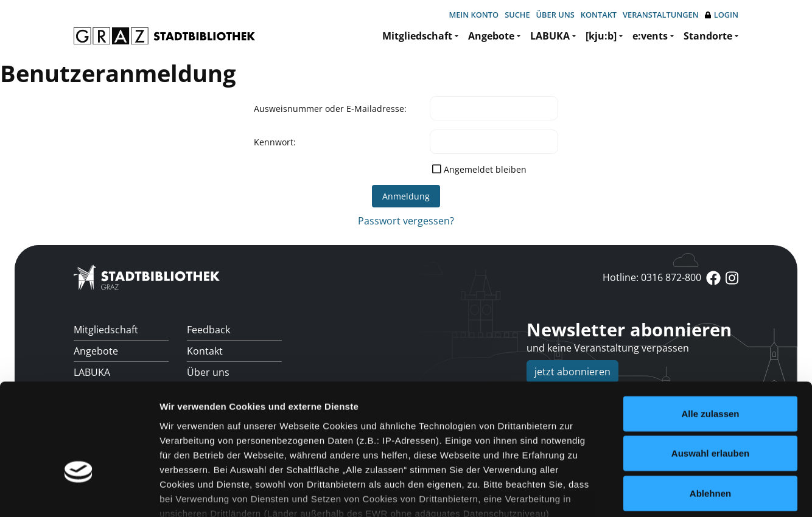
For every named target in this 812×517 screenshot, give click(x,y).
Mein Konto (474, 15)
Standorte (708, 36)
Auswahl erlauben (710, 371)
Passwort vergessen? (406, 221)
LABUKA (550, 36)
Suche (517, 15)
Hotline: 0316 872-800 (652, 277)
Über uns (555, 15)
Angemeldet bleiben (485, 169)
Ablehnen (710, 411)
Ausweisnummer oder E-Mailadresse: (330, 109)
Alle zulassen (710, 331)
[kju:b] (601, 36)
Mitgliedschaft (417, 36)
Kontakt (599, 15)
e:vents (650, 36)
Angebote (491, 36)
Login (722, 15)
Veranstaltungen (661, 15)
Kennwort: (275, 142)
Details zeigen (647, 493)
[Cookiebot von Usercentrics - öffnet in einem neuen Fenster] (79, 493)
